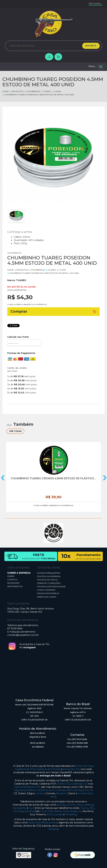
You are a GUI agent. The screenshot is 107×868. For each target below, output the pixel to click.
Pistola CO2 (64, 784)
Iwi (80, 811)
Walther (31, 790)
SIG (86, 790)
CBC (92, 808)
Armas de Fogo (85, 766)
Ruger (74, 811)
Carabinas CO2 (79, 784)
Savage (58, 814)
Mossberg (71, 814)
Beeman (78, 790)
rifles (80, 805)
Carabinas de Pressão (48, 769)
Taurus (84, 808)
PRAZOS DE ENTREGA (48, 593)
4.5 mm (56, 91)
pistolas (61, 805)
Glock (44, 811)
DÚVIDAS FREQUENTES (49, 573)
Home (6, 91)
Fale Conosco (95, 3)
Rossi (22, 790)
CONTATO (12, 580)
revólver (71, 805)
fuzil (31, 808)
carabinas (89, 805)
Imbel (66, 811)
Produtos (16, 91)
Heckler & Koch (45, 790)
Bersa (58, 811)
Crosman (60, 790)
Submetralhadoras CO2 (27, 787)
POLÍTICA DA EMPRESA (49, 576)
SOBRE (11, 576)
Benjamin (62, 793)
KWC (69, 790)
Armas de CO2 (71, 769)
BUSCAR (91, 46)
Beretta (29, 811)
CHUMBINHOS (32, 91)
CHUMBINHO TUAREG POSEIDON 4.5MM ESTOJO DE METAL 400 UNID (38, 95)
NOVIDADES (13, 583)
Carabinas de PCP (25, 769)
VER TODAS (15, 431)
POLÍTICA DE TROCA (47, 580)
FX (91, 790)
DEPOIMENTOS (15, 586)
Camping (53, 829)
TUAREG (46, 91)
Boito (50, 814)
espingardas (19, 808)
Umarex (40, 793)
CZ (15, 811)
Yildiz (51, 811)
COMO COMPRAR (46, 590)
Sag (16, 790)
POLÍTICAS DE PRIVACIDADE (51, 587)
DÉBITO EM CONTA (47, 597)
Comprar (53, 311)
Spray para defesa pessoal (43, 823)
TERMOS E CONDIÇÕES (49, 583)
